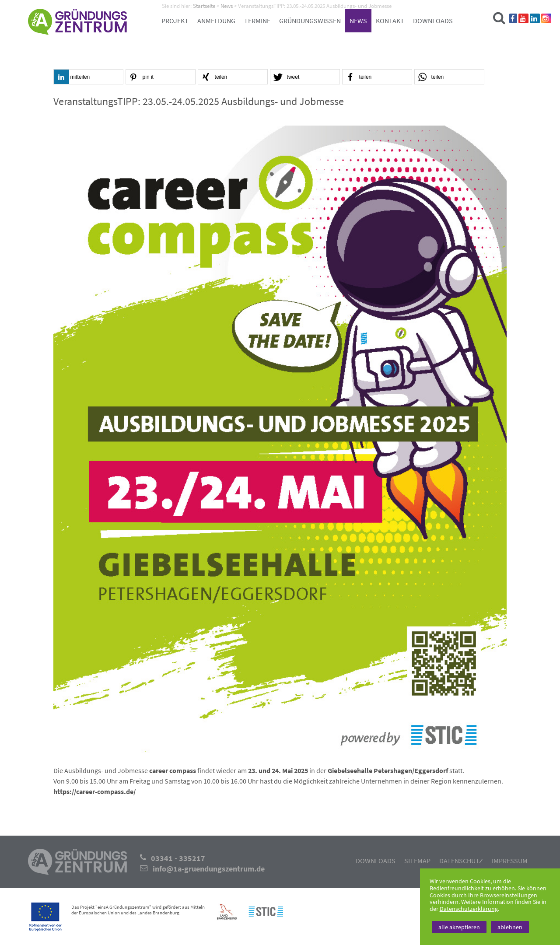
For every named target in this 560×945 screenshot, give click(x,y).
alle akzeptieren (459, 927)
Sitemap (417, 861)
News (358, 21)
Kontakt (390, 21)
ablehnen (510, 927)
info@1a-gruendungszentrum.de (209, 869)
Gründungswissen (310, 21)
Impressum (510, 861)
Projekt (175, 21)
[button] (88, 77)
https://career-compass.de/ (94, 791)
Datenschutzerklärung (469, 909)
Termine (257, 21)
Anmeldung (216, 21)
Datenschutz (461, 861)
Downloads (433, 21)
